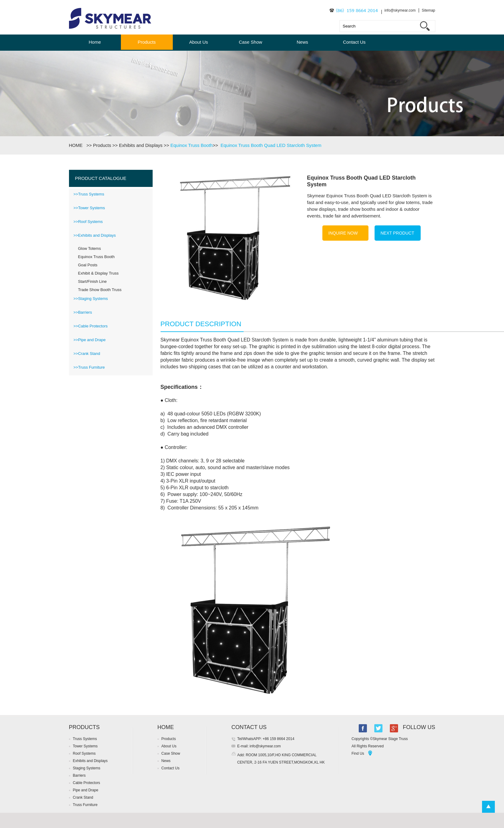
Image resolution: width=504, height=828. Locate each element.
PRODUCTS (84, 727)
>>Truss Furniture (89, 367)
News (303, 42)
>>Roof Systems (88, 222)
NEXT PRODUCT (397, 233)
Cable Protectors (87, 783)
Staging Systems (87, 768)
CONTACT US (249, 727)
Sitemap (428, 10)
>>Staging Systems (91, 299)
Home (95, 42)
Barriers (79, 775)
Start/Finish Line (92, 281)
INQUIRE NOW (343, 233)
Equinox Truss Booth (191, 145)
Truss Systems (85, 739)
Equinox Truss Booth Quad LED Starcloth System (271, 145)
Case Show (250, 42)
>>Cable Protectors (91, 326)
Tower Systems (85, 746)
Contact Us (354, 42)
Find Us (358, 753)
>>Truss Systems (89, 194)
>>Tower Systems (89, 208)
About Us (199, 42)
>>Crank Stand (87, 354)
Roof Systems (84, 753)
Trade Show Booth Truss (100, 290)
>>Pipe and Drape (90, 340)
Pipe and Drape (86, 790)
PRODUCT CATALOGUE (101, 178)
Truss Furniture (85, 805)
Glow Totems (90, 248)
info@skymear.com (400, 10)
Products (147, 42)
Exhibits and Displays (141, 145)
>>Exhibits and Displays (95, 235)
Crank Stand (83, 797)
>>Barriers (83, 312)
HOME (77, 145)
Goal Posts (88, 265)
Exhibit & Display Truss (98, 273)
